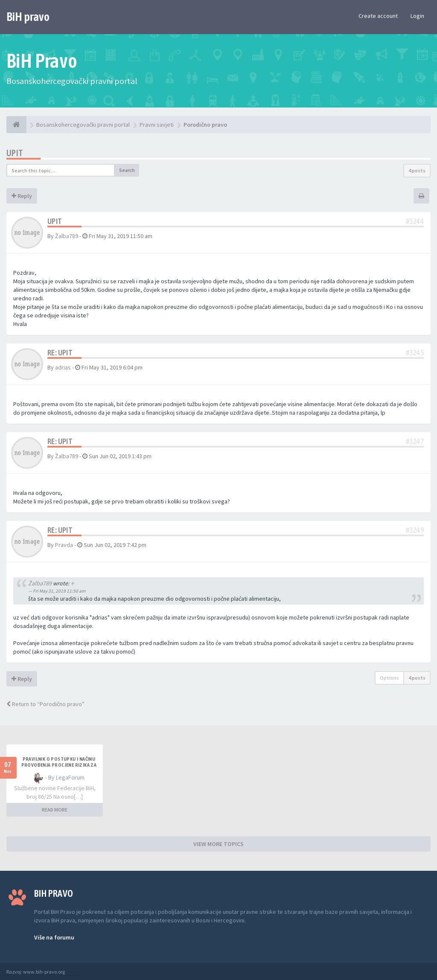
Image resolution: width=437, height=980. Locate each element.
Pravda (64, 545)
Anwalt (73, 972)
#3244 (415, 221)
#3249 (415, 530)
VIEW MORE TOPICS (218, 844)
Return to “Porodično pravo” (45, 704)
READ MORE (55, 810)
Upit (15, 153)
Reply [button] (22, 196)
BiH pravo (28, 17)
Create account (378, 16)
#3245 (415, 353)
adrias (63, 367)
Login (417, 16)
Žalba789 (67, 236)
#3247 (415, 441)
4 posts (417, 170)
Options (389, 678)
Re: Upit (60, 353)
